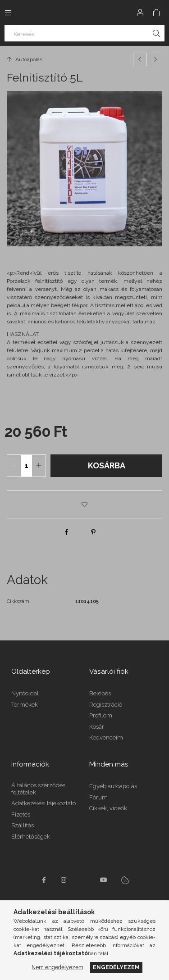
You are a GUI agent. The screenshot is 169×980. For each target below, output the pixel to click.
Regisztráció (106, 705)
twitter (84, 880)
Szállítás (23, 825)
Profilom (101, 715)
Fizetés (21, 814)
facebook (44, 880)
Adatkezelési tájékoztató (43, 803)
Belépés (100, 693)
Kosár (97, 727)
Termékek (25, 705)
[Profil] (140, 13)
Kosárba (107, 465)
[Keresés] (84, 33)
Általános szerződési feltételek (39, 789)
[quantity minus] (14, 466)
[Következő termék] (155, 59)
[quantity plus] (39, 466)
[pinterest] (93, 532)
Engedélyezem (116, 967)
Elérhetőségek (31, 837)
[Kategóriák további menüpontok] (8, 13)
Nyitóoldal (25, 693)
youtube (104, 880)
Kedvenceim (106, 737)
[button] (85, 504)
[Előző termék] (140, 59)
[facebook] (66, 532)
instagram (64, 880)
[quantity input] (26, 466)
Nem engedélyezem (57, 967)
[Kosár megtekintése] (156, 13)
